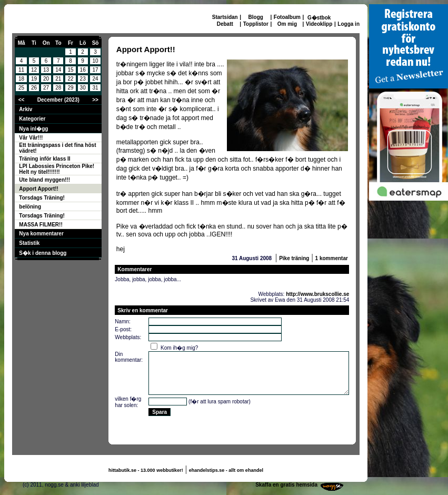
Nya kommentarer (41, 234)
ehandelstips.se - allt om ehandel (226, 470)
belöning (30, 207)
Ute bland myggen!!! (44, 180)
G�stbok (319, 18)
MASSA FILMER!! (41, 225)
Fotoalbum (287, 17)
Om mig (287, 24)
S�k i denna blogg (43, 253)
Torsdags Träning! (42, 198)
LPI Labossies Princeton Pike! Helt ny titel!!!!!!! (57, 169)
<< (22, 100)
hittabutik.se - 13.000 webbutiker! (146, 470)
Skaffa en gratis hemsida (286, 485)
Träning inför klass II (44, 159)
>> (95, 100)
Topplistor (256, 24)
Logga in (349, 24)
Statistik (29, 243)
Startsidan (225, 17)
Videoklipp (319, 24)
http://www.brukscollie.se (317, 294)
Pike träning (294, 258)
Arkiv (26, 109)
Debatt (225, 24)
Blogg (256, 17)
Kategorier (32, 119)
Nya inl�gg (33, 129)
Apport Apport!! (39, 189)
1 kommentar (332, 258)
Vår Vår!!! (31, 138)
